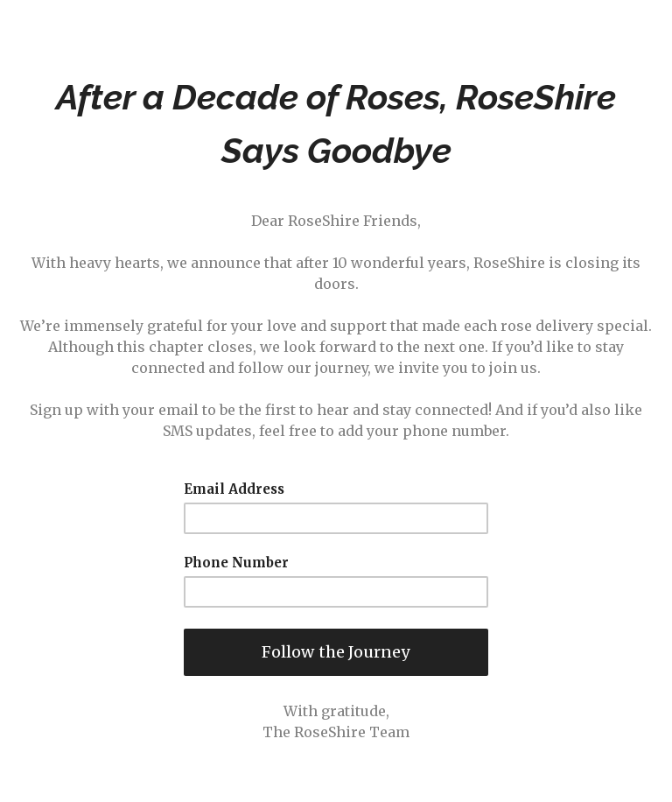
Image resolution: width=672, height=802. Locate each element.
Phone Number (236, 563)
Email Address (234, 489)
